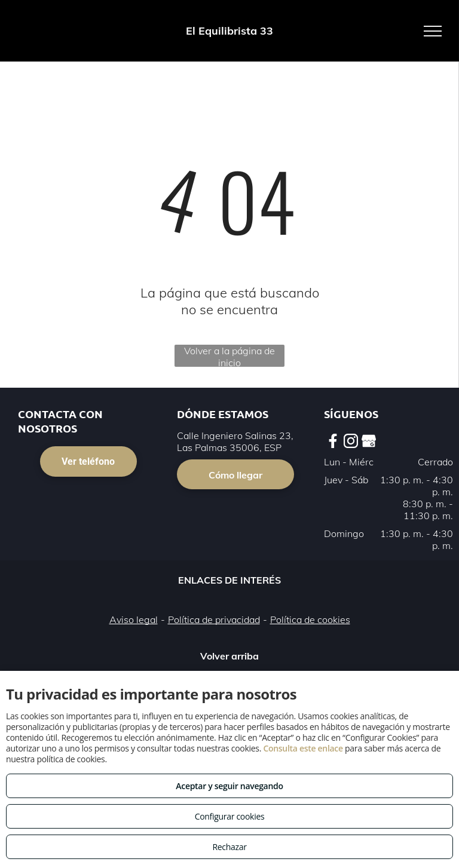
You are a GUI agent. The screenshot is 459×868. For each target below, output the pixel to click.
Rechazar (229, 847)
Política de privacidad (214, 619)
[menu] (433, 31)
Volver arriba (229, 656)
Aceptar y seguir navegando (229, 786)
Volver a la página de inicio (229, 356)
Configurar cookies (230, 816)
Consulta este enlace (303, 748)
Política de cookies (310, 619)
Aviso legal (134, 619)
